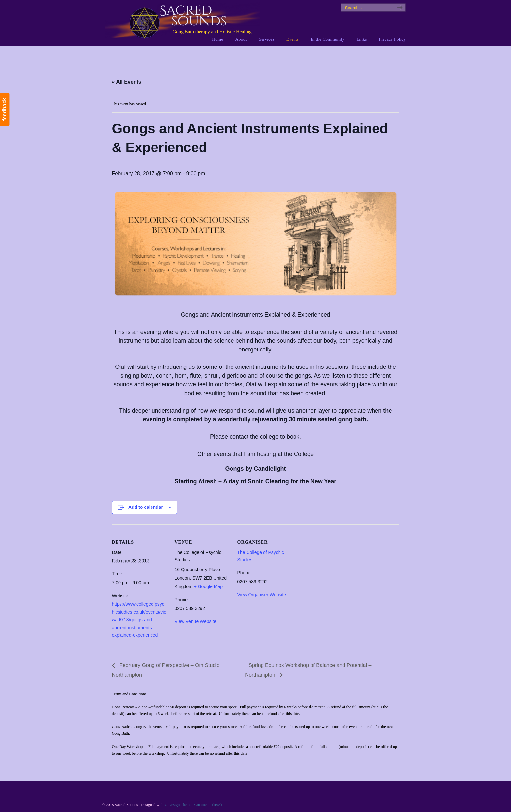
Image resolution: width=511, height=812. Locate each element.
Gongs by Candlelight (255, 469)
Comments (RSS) (208, 805)
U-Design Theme (178, 805)
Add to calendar (146, 507)
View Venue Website (196, 621)
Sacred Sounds (183, 23)
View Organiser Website (262, 595)
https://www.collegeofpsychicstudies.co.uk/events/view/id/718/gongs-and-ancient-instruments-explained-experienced (139, 620)
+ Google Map (208, 586)
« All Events (127, 82)
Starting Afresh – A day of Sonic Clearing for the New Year (256, 481)
